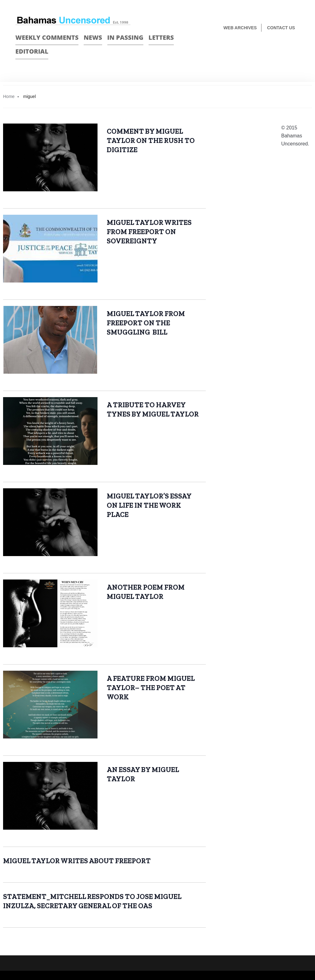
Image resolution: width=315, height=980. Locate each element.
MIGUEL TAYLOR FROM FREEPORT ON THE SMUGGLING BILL (146, 323)
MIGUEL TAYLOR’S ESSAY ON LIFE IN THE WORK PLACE (149, 505)
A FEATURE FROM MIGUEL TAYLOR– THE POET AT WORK (151, 688)
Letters (161, 37)
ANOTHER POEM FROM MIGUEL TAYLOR (146, 592)
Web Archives (240, 28)
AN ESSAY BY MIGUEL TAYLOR (143, 774)
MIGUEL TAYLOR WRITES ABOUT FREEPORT (77, 861)
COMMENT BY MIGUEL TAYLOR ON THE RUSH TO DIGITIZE (151, 140)
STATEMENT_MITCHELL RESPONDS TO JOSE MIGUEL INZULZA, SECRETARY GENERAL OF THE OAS (92, 901)
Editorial (32, 51)
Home (9, 96)
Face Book (286, 48)
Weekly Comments (47, 37)
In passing (126, 37)
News (93, 37)
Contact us (281, 28)
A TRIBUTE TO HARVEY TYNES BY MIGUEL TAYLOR (153, 409)
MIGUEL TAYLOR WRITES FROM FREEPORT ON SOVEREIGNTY (149, 232)
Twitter (297, 48)
